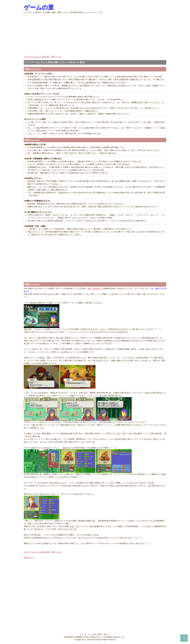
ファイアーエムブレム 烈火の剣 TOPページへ (43, 57)
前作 (65, 448)
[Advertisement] (95, 35)
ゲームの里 (39, 7)
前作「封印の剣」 (95, 289)
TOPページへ (29, 558)
